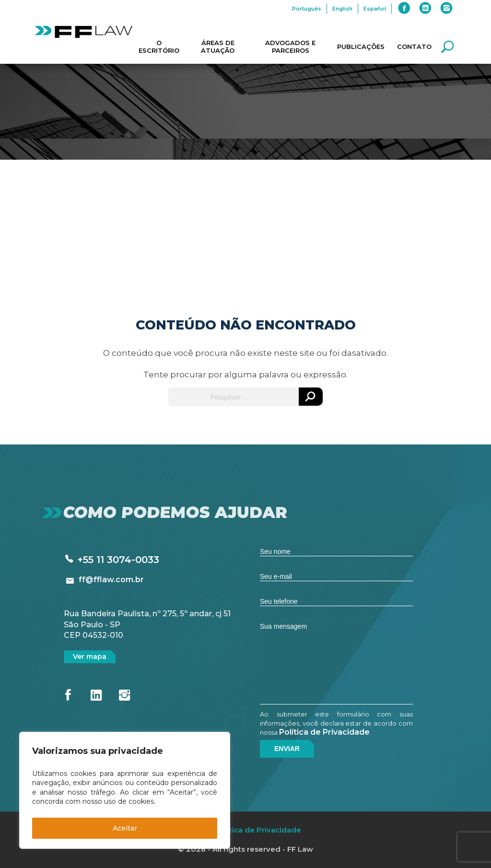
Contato (414, 47)
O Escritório (159, 47)
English (342, 9)
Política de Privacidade (324, 732)
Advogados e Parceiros (290, 47)
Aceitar (125, 828)
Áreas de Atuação (218, 47)
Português (307, 9)
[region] (125, 790)
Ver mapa (90, 657)
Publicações (361, 47)
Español (375, 9)
